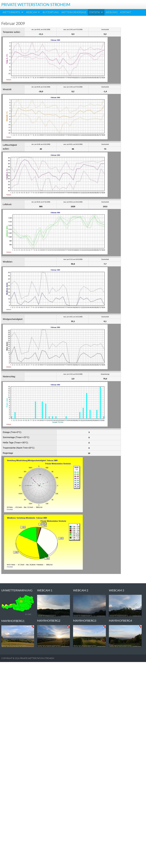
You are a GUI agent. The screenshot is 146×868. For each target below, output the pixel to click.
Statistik (96, 12)
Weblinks (112, 12)
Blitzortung (51, 12)
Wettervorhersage (74, 12)
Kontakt (126, 12)
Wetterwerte (13, 12)
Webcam (33, 12)
